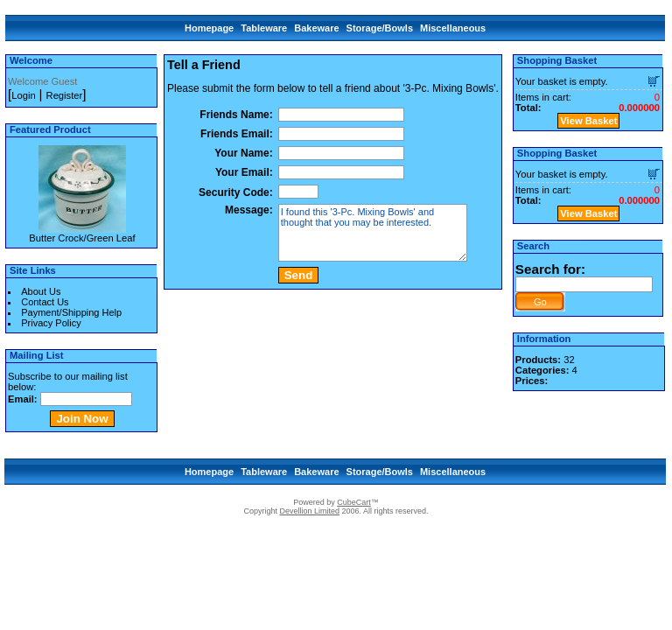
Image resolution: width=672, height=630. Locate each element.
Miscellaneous (453, 28)
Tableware (264, 28)
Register (65, 95)
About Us (41, 291)
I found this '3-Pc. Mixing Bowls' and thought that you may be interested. (373, 233)
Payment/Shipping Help (71, 312)
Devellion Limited (309, 511)
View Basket (588, 121)
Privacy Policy (51, 323)
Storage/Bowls (380, 28)
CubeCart (354, 502)
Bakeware (316, 28)
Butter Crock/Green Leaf (82, 238)
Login (23, 95)
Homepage (209, 28)
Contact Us (45, 302)
